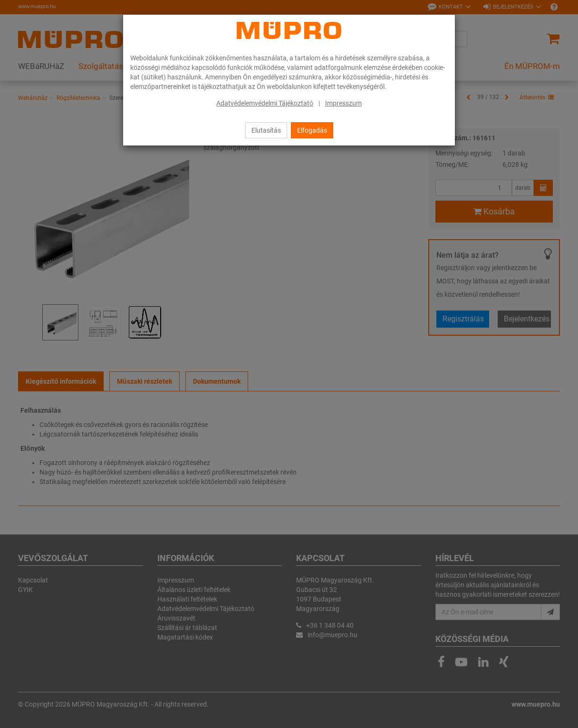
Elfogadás (312, 130)
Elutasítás (266, 130)
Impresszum (343, 103)
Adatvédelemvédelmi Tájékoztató (265, 103)
